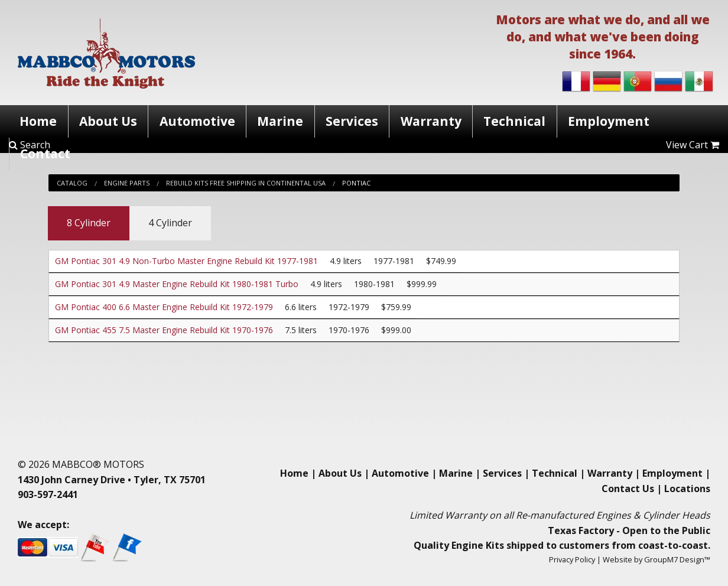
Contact (45, 154)
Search (30, 145)
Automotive (197, 121)
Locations (687, 489)
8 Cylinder (89, 223)
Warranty (431, 121)
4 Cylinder (170, 223)
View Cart (693, 145)
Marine (280, 121)
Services (352, 121)
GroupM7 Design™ (677, 559)
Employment (609, 121)
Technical (514, 121)
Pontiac (356, 183)
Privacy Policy (572, 559)
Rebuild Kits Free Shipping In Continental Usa (246, 183)
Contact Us (628, 489)
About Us (108, 121)
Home (38, 121)
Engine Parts (127, 183)
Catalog (72, 183)
